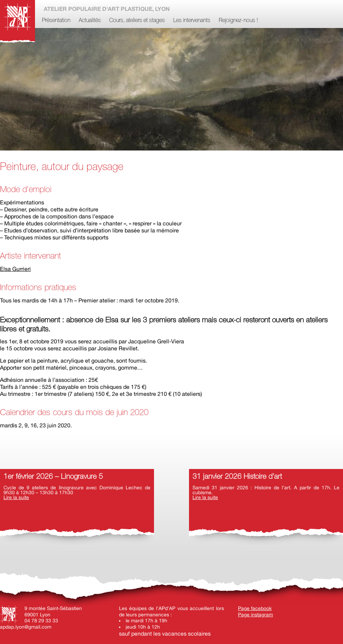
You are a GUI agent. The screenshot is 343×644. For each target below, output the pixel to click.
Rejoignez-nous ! (238, 21)
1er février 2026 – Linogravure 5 (53, 477)
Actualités (90, 21)
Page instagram (255, 615)
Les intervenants (192, 21)
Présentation (56, 21)
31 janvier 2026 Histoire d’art (237, 477)
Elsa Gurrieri (15, 269)
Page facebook (255, 608)
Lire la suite (16, 497)
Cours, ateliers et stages (137, 21)
